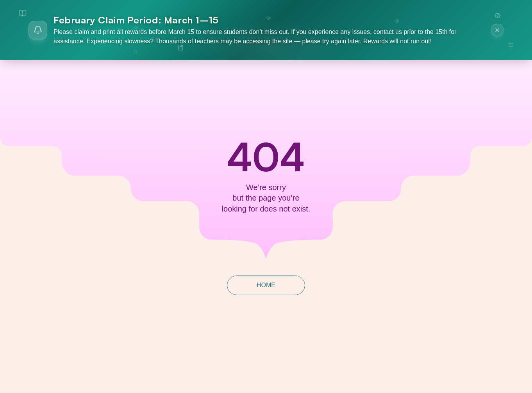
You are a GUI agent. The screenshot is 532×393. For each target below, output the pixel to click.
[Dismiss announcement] (497, 30)
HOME (266, 285)
